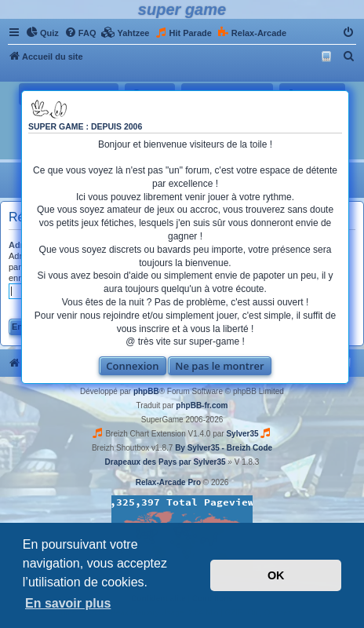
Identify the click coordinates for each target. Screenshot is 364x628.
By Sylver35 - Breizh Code (224, 448)
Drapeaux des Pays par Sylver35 (166, 462)
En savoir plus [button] (68, 603)
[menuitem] (42, 33)
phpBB (146, 391)
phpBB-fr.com (202, 405)
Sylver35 (242, 434)
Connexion (132, 366)
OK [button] (276, 575)
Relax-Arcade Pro (168, 482)
